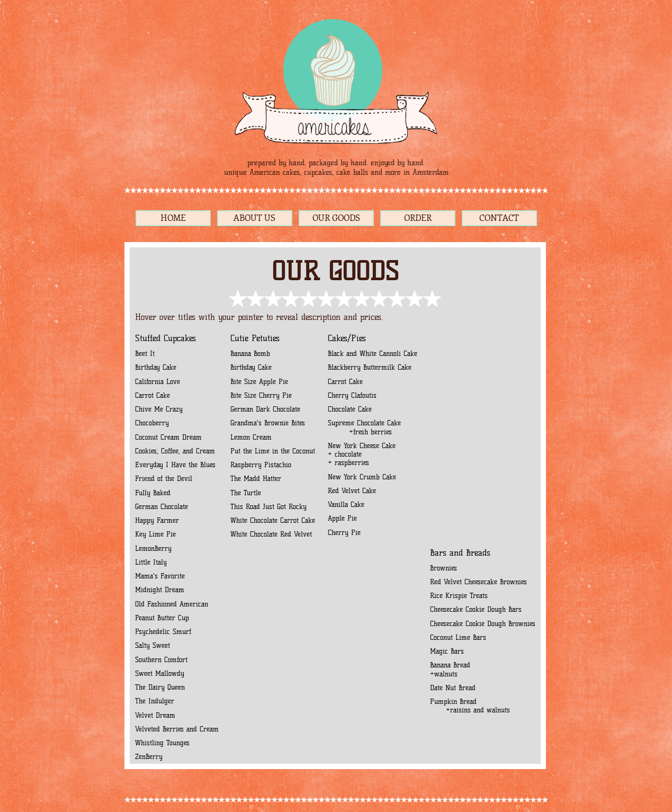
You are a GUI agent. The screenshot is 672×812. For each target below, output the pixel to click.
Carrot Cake (153, 395)
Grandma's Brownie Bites (268, 423)
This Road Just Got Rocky (268, 507)
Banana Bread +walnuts (450, 669)
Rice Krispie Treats (459, 596)
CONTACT (499, 218)
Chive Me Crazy (159, 409)
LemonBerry (153, 548)
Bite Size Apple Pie (259, 382)
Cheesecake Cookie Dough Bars (476, 609)
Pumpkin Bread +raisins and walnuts (475, 706)
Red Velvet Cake (352, 491)
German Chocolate (162, 507)
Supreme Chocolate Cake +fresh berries (364, 427)
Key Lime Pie (155, 534)
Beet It (145, 354)
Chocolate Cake (350, 409)
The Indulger (155, 701)
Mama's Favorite (160, 576)
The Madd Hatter (256, 479)
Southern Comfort (161, 660)
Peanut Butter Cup (162, 618)
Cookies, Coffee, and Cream (176, 451)
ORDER (418, 218)
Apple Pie (342, 518)
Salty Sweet (153, 645)
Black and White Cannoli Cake (373, 354)
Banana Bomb (250, 354)
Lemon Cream (251, 437)
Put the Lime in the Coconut (273, 451)
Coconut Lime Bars (458, 637)
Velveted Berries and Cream (177, 729)
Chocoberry (152, 423)
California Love (158, 382)
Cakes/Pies (347, 338)
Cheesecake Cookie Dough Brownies (483, 624)
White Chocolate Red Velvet (271, 534)
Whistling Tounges (162, 743)
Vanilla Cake (346, 505)
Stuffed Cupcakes (165, 338)
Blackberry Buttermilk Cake (370, 367)
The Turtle (246, 493)
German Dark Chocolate (265, 409)
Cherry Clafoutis (352, 395)
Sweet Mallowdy (160, 673)
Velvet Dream (155, 715)
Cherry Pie (344, 533)
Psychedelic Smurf (163, 632)
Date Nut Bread (453, 688)
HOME (173, 218)
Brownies (443, 568)
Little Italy (151, 562)
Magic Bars (447, 651)
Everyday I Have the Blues (175, 465)
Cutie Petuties (255, 338)
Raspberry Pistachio (261, 465)
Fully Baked (154, 493)
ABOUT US (254, 218)
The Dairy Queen (160, 687)
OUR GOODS (336, 218)
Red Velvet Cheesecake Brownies (478, 582)
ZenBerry (149, 757)
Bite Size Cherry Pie (261, 395)
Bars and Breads (460, 553)
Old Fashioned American (172, 604)
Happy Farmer (158, 520)
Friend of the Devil (164, 479)
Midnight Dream (160, 590)
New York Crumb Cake (362, 477)
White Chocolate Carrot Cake (273, 520)
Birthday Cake (156, 367)
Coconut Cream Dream (168, 437)
